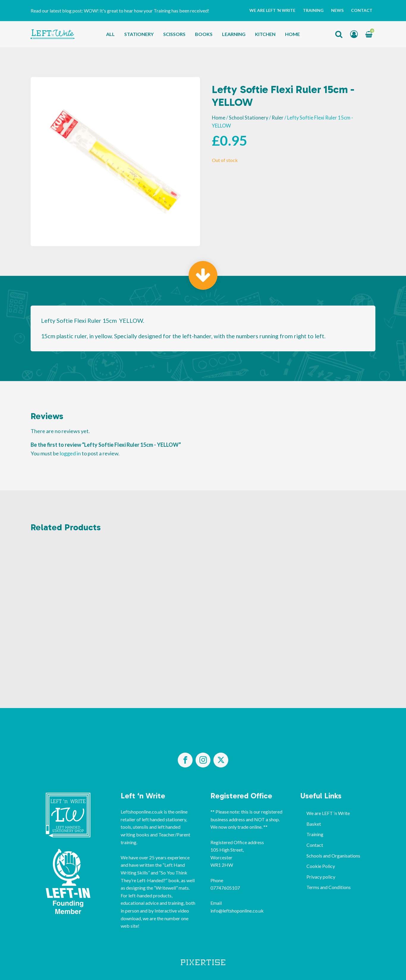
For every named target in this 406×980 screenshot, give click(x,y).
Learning (234, 34)
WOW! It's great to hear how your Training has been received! (147, 11)
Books (204, 34)
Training (313, 10)
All (110, 34)
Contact (362, 10)
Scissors (174, 34)
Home (292, 34)
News (337, 10)
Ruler (278, 118)
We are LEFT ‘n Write (272, 10)
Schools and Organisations (333, 856)
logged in (70, 453)
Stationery (139, 34)
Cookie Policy (321, 866)
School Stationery (248, 118)
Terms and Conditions (329, 887)
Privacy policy (321, 877)
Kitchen (265, 34)
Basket (314, 824)
